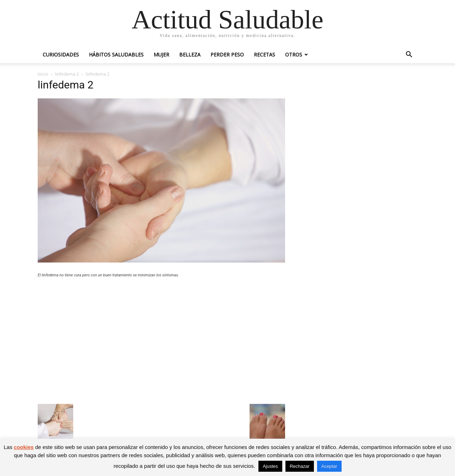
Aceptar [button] (329, 466)
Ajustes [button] (270, 466)
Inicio (43, 74)
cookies (24, 447)
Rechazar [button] (300, 466)
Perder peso (227, 55)
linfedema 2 (67, 74)
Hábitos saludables (116, 55)
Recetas (264, 55)
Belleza (190, 55)
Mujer (161, 55)
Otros (294, 55)
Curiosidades (61, 55)
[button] (409, 55)
